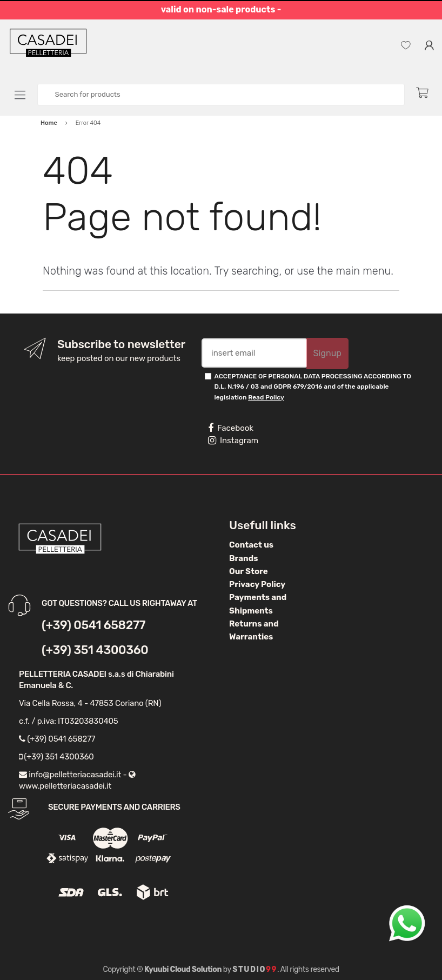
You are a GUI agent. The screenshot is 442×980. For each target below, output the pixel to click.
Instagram (233, 441)
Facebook (231, 428)
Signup (327, 353)
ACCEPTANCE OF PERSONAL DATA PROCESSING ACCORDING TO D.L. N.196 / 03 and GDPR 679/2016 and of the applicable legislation (313, 387)
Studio (255, 969)
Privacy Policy (257, 584)
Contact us (251, 545)
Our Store (249, 571)
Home (49, 123)
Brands (243, 558)
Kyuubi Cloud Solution (183, 969)
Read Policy (266, 397)
